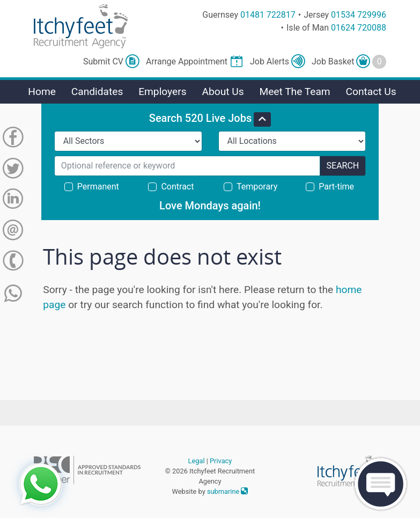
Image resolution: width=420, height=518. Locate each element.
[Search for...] (187, 166)
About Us (223, 92)
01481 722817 (268, 15)
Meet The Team (294, 92)
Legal (197, 461)
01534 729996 (359, 15)
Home (42, 92)
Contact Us (371, 92)
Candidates (97, 92)
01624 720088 (359, 28)
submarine (228, 491)
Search (343, 166)
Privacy (221, 461)
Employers (163, 92)
